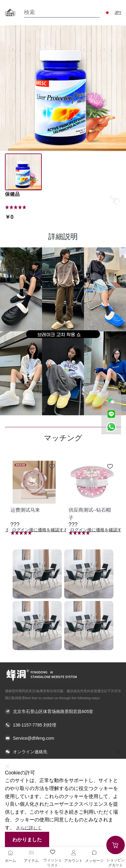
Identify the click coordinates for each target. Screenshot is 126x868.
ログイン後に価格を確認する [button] (40, 530)
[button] (107, 13)
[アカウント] (73, 853)
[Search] (62, 12)
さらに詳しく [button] (29, 828)
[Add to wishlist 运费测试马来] (52, 467)
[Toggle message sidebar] (94, 853)
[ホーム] (10, 853)
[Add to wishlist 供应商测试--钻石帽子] (110, 467)
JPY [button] (118, 13)
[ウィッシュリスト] (53, 852)
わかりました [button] (27, 840)
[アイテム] (31, 853)
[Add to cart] (116, 845)
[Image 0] (23, 172)
